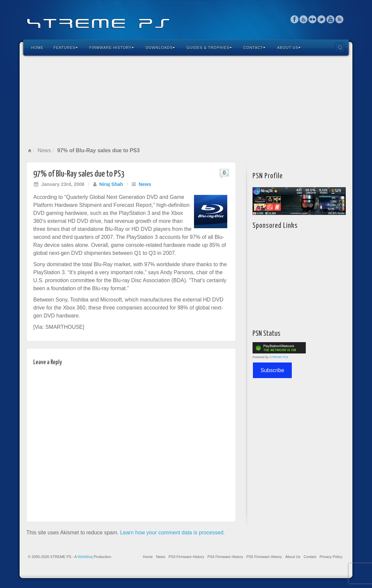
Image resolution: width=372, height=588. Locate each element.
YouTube (331, 19)
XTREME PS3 (279, 357)
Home (37, 48)
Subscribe (272, 370)
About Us (289, 48)
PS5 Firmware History (264, 557)
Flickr (313, 19)
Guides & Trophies (209, 48)
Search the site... (340, 48)
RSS (340, 19)
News (44, 150)
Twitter (322, 19)
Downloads (160, 48)
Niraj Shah (111, 184)
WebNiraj (85, 557)
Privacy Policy (331, 557)
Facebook (295, 19)
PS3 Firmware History (186, 557)
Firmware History (112, 48)
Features (66, 48)
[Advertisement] (186, 101)
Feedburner (304, 19)
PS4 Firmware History (225, 557)
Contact (255, 48)
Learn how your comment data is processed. (173, 533)
